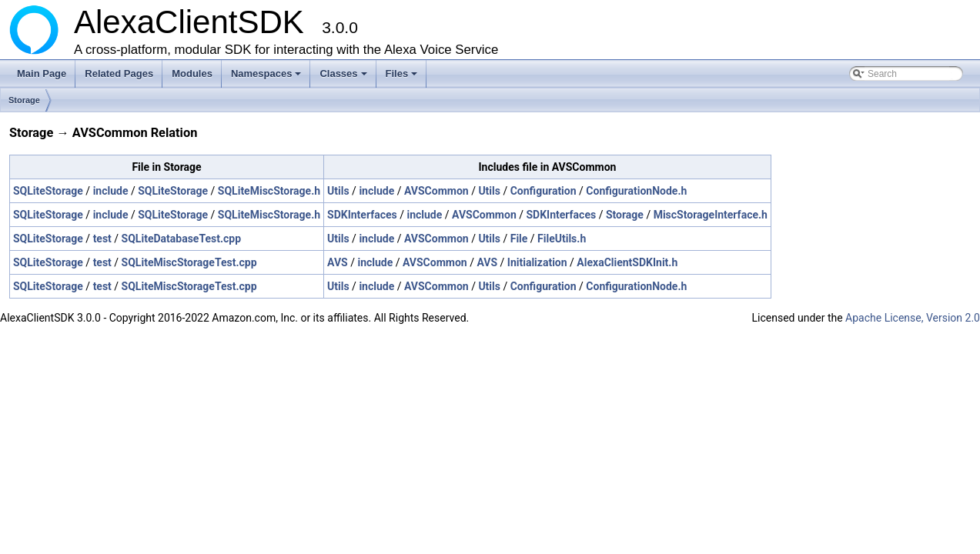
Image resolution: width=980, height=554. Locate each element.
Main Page (42, 73)
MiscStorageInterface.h (711, 215)
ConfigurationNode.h (636, 191)
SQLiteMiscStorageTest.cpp (189, 262)
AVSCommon (436, 191)
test (102, 239)
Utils (338, 191)
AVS (338, 262)
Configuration (544, 191)
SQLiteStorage (48, 191)
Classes (344, 78)
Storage (24, 100)
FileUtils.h (562, 239)
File (519, 239)
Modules (192, 73)
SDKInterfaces (362, 215)
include (111, 191)
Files (403, 78)
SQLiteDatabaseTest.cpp (181, 239)
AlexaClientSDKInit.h (627, 262)
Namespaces (268, 78)
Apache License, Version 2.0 (913, 318)
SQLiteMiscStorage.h (269, 191)
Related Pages (119, 73)
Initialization (537, 262)
